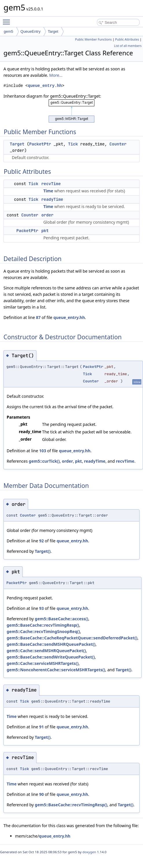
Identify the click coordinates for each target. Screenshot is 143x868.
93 (41, 608)
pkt (45, 231)
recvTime (51, 184)
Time (48, 191)
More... (56, 75)
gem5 (9, 31)
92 (41, 541)
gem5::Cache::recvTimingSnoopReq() (43, 631)
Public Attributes (127, 39)
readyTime (52, 199)
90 (41, 794)
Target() (43, 551)
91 (41, 727)
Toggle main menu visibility (8, 19)
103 (43, 451)
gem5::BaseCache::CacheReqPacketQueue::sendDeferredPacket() (72, 638)
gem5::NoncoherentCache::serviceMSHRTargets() (56, 670)
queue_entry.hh (45, 86)
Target (53, 31)
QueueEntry (31, 31)
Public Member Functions (93, 39)
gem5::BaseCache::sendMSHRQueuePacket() (51, 644)
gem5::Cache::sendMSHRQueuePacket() (46, 651)
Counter (118, 144)
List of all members (128, 46)
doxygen (89, 852)
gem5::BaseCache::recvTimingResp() (43, 625)
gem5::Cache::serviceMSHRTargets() (43, 663)
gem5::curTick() (44, 461)
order (47, 215)
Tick (73, 144)
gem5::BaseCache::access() (61, 619)
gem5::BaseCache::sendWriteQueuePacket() (51, 657)
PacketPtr (40, 144)
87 (38, 317)
